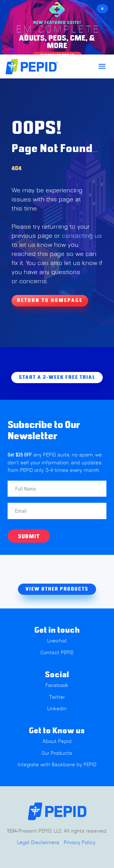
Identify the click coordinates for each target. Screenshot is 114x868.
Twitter (57, 697)
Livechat (57, 641)
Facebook (57, 685)
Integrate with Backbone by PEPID (57, 765)
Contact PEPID (57, 653)
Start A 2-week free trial (57, 377)
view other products (57, 589)
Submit (29, 537)
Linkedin (57, 709)
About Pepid (57, 741)
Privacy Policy (80, 843)
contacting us (82, 236)
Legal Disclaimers (38, 843)
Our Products (57, 753)
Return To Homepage (50, 300)
